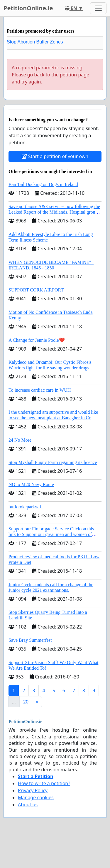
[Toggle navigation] (98, 8)
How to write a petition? (44, 783)
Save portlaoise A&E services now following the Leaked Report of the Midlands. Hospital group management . (54, 212)
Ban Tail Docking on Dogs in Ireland (43, 184)
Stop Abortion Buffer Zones (35, 42)
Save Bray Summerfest (30, 640)
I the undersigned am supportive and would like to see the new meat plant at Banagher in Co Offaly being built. (53, 418)
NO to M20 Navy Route (31, 484)
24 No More (20, 440)
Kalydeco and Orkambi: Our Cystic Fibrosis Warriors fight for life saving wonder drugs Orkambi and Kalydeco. (50, 368)
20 (26, 702)
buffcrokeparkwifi (26, 507)
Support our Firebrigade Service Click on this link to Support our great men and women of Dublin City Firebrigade (51, 534)
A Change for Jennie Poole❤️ (37, 340)
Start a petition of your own (55, 156)
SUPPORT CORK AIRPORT (36, 290)
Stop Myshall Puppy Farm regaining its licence (53, 462)
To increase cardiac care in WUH (40, 390)
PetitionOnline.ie (28, 8)
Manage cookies (36, 797)
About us (28, 805)
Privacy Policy (33, 790)
